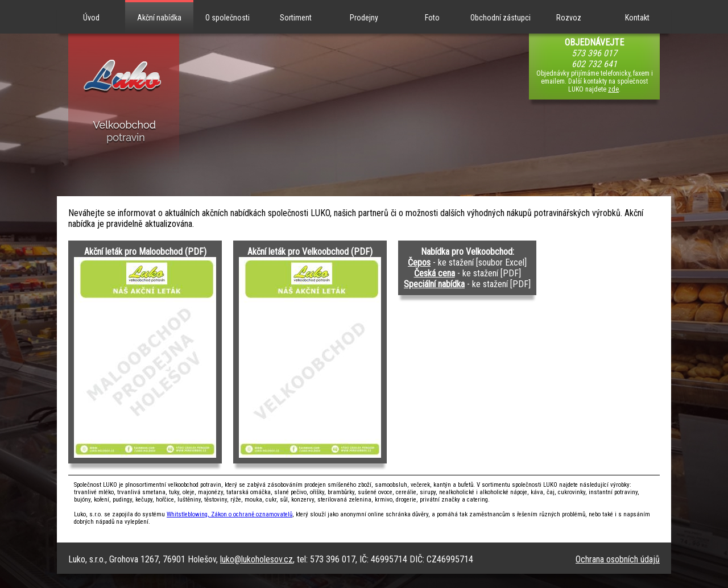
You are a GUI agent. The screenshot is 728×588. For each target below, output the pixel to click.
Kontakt (637, 18)
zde (613, 89)
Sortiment (296, 18)
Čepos (419, 262)
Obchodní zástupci (500, 18)
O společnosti (227, 18)
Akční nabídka (159, 18)
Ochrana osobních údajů (618, 559)
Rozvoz (569, 18)
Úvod (91, 18)
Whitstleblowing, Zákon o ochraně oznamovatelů (229, 514)
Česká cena (435, 273)
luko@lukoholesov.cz (257, 559)
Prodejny (364, 18)
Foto (432, 18)
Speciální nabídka (434, 284)
